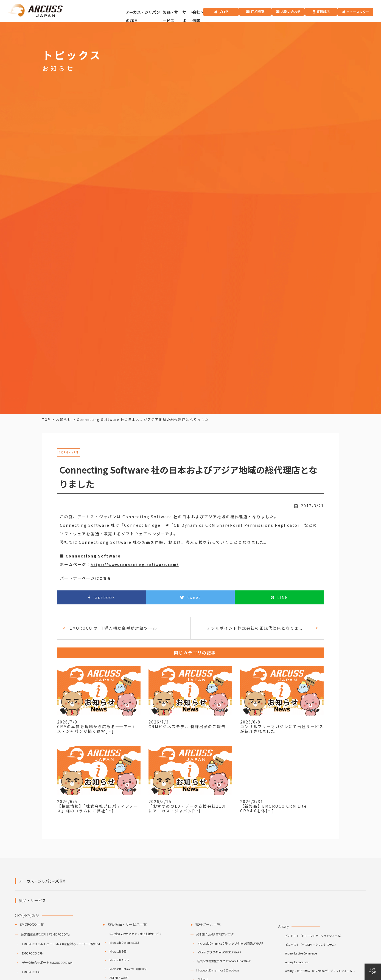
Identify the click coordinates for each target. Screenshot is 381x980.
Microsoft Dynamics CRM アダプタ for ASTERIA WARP (230, 943)
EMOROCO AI (31, 972)
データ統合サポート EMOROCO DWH (47, 962)
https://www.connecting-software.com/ (135, 564)
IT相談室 (258, 11)
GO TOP (373, 971)
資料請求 (323, 11)
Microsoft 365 (118, 951)
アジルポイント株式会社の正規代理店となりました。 (259, 628)
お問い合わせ (291, 11)
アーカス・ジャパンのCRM (143, 16)
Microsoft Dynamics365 (124, 943)
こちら (105, 578)
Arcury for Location (297, 962)
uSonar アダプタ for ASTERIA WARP (219, 952)
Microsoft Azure (119, 960)
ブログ (223, 12)
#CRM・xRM (69, 452)
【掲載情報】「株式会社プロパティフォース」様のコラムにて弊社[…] (98, 808)
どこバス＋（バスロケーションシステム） (311, 944)
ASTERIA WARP (119, 978)
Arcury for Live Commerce (301, 953)
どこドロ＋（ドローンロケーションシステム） (314, 936)
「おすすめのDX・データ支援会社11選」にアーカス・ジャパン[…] (189, 808)
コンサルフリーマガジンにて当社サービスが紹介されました (282, 729)
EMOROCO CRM (33, 953)
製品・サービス (170, 16)
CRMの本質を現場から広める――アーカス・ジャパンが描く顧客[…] (97, 729)
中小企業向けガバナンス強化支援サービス (136, 934)
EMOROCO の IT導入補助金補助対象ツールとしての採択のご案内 (117, 628)
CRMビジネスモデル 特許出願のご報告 (187, 726)
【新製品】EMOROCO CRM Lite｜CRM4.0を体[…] (276, 808)
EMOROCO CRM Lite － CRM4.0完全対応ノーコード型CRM (61, 944)
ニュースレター (358, 12)
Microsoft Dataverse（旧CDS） (129, 969)
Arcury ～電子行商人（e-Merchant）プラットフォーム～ (320, 971)
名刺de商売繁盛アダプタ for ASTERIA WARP (224, 961)
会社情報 (196, 16)
